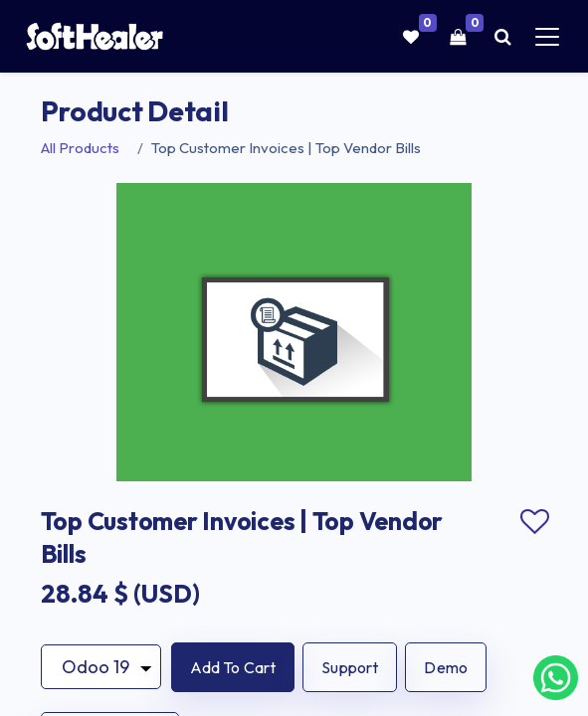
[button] (233, 667)
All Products (80, 148)
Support (350, 667)
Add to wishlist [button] (535, 522)
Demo (446, 667)
